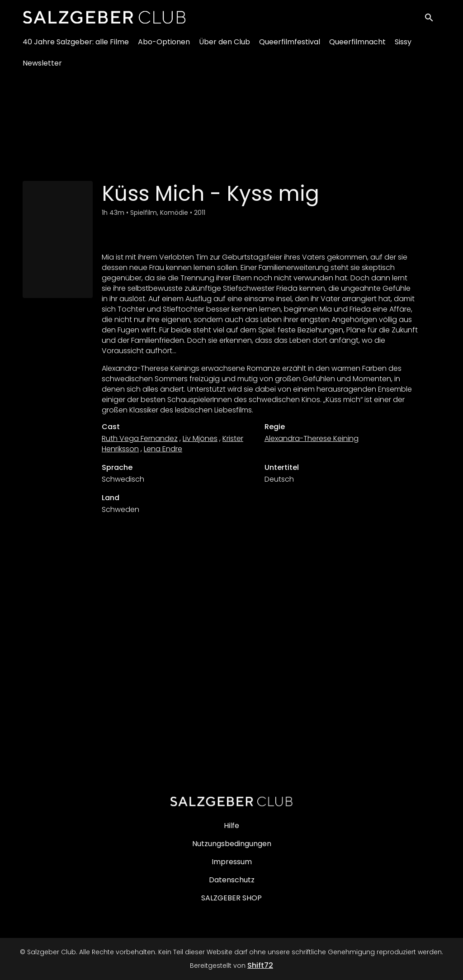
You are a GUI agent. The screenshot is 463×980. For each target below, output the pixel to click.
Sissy (403, 45)
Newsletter (42, 67)
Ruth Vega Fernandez (140, 438)
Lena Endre (163, 449)
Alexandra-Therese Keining (312, 438)
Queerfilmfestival (290, 45)
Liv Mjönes (200, 438)
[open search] (432, 19)
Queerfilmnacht (357, 45)
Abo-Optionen (164, 45)
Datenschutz (232, 880)
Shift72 (260, 965)
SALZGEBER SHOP (231, 898)
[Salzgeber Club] (231, 801)
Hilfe (231, 826)
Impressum (232, 862)
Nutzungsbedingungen (232, 844)
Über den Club (224, 45)
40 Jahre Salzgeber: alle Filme (76, 45)
